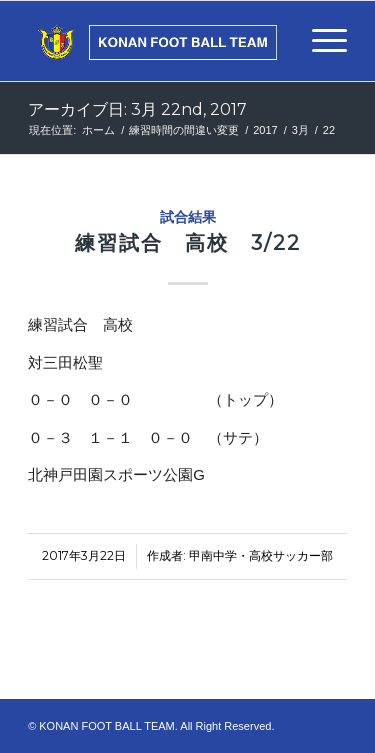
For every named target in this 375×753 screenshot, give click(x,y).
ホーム (98, 130)
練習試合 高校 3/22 (188, 243)
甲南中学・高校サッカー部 (261, 555)
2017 (265, 130)
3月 (300, 130)
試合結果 (188, 217)
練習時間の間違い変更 (184, 130)
